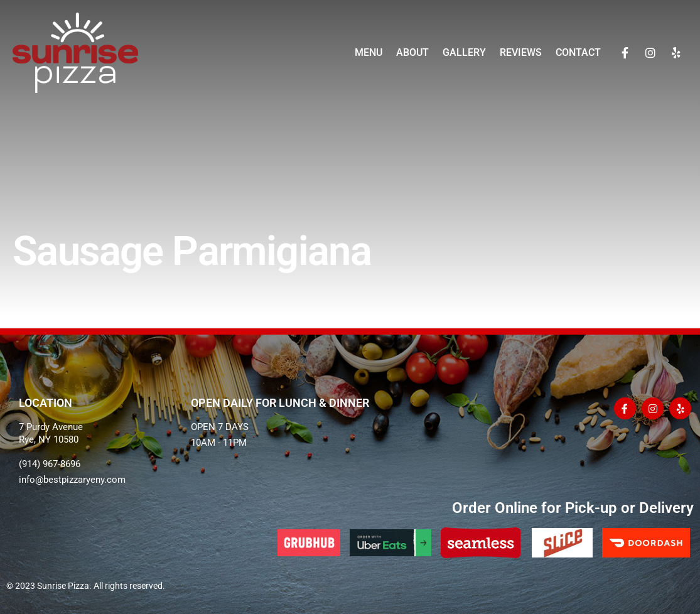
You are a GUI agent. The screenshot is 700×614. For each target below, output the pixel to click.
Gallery (464, 52)
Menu (368, 52)
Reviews (520, 52)
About (412, 52)
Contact (578, 52)
